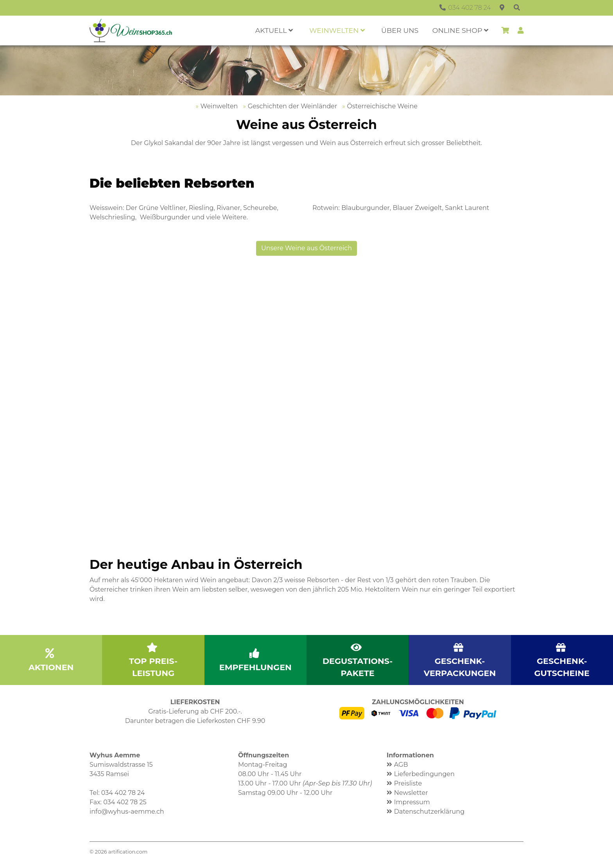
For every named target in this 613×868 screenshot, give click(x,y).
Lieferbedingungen (424, 774)
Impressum (412, 802)
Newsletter (411, 793)
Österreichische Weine (382, 106)
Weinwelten (219, 106)
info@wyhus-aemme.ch (127, 812)
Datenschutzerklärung (429, 812)
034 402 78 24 (123, 793)
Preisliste (408, 783)
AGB (401, 765)
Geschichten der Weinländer (293, 106)
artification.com (128, 852)
